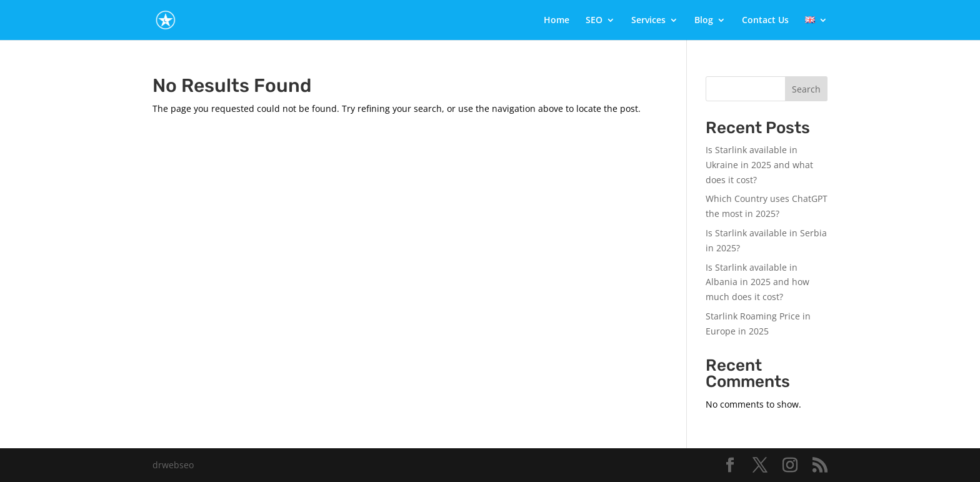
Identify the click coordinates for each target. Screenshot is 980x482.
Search (806, 89)
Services (648, 21)
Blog (704, 21)
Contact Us (765, 21)
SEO (594, 21)
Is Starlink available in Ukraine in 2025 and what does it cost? (759, 165)
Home (557, 21)
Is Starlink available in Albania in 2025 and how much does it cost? (757, 282)
